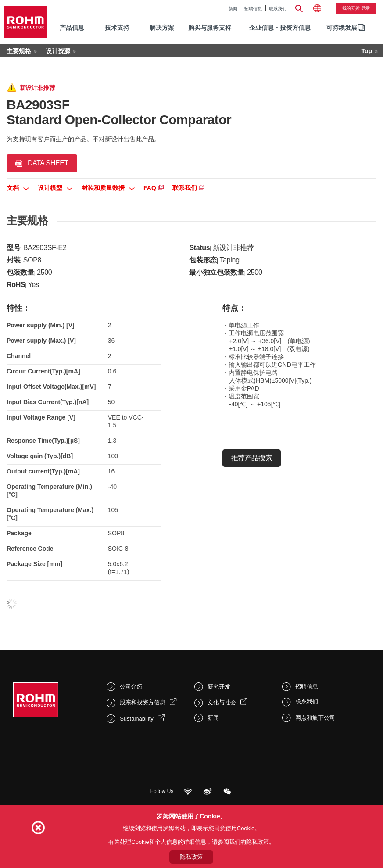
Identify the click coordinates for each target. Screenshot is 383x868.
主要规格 (19, 51)
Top (367, 51)
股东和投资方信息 (143, 702)
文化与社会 (222, 702)
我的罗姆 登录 (356, 8)
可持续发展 (342, 28)
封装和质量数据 (108, 188)
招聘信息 (253, 9)
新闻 (233, 9)
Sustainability (137, 719)
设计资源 (58, 51)
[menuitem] (342, 28)
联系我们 (278, 9)
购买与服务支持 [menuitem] (210, 28)
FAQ (154, 188)
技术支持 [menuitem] (117, 28)
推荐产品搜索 (252, 458)
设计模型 (55, 188)
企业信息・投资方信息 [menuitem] (280, 28)
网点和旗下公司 (315, 718)
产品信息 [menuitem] (72, 28)
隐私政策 (191, 857)
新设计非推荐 (233, 248)
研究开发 (219, 687)
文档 (18, 188)
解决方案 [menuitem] (162, 28)
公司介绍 (131, 687)
